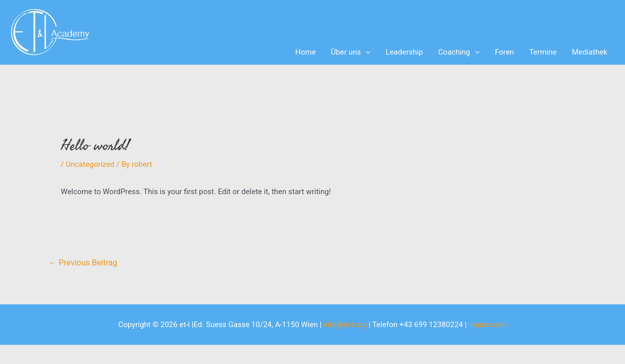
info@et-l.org (345, 325)
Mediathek (590, 52)
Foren (505, 52)
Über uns (351, 52)
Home (305, 52)
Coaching (459, 52)
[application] (366, 52)
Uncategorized (90, 164)
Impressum (488, 325)
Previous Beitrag (83, 263)
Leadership (404, 52)
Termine (543, 52)
